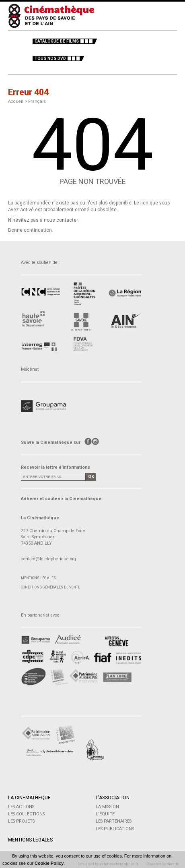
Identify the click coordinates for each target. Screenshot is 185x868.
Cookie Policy (49, 863)
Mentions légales (38, 578)
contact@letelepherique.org (48, 559)
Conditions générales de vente (50, 587)
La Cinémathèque (29, 798)
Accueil (16, 101)
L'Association (113, 798)
